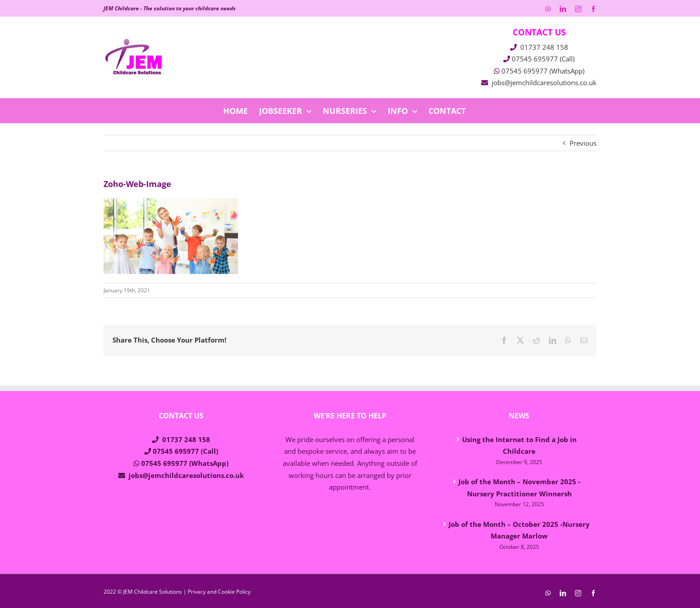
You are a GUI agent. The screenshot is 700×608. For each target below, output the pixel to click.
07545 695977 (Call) (543, 59)
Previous (583, 143)
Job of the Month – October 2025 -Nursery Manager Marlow (519, 530)
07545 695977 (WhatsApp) (543, 71)
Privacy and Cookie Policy (219, 592)
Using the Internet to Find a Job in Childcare (519, 445)
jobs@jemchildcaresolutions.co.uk (544, 83)
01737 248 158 (544, 47)
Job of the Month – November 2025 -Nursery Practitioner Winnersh (519, 488)
